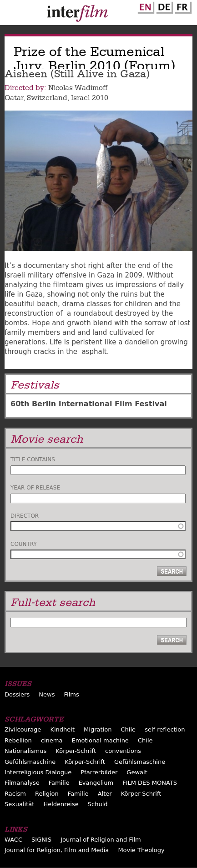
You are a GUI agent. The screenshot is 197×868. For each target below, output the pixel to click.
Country (24, 544)
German (163, 6)
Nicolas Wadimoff (78, 88)
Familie (59, 783)
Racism (15, 794)
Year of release (35, 488)
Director (25, 516)
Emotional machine (100, 740)
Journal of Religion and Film (101, 840)
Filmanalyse (22, 783)
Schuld (98, 804)
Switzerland (47, 98)
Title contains (33, 459)
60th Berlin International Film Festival (89, 404)
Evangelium (96, 783)
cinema (52, 740)
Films (72, 694)
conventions (123, 751)
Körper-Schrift (76, 751)
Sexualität (19, 804)
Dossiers (17, 694)
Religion (47, 794)
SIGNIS (41, 840)
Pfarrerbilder (99, 772)
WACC (13, 840)
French (182, 6)
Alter (105, 794)
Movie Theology (141, 850)
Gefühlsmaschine (30, 762)
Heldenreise (61, 804)
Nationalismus (25, 751)
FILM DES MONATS (150, 783)
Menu (11, 15)
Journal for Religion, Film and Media (57, 850)
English (145, 6)
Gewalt (137, 772)
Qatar (14, 98)
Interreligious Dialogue (38, 772)
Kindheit (62, 729)
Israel (80, 98)
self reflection (165, 729)
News (47, 694)
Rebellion (18, 740)
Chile (129, 729)
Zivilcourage (23, 729)
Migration (98, 729)
